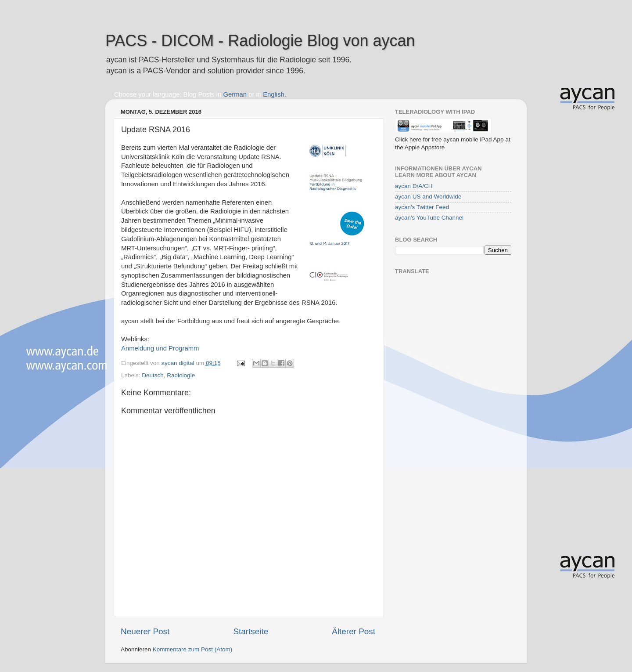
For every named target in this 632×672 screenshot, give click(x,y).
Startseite (251, 631)
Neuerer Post (145, 631)
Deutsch (153, 375)
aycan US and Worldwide (428, 197)
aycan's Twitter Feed (422, 207)
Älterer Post (354, 631)
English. (275, 94)
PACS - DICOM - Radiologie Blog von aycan (260, 41)
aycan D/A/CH (414, 186)
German (235, 94)
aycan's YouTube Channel (429, 218)
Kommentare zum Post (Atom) (193, 649)
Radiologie (181, 375)
